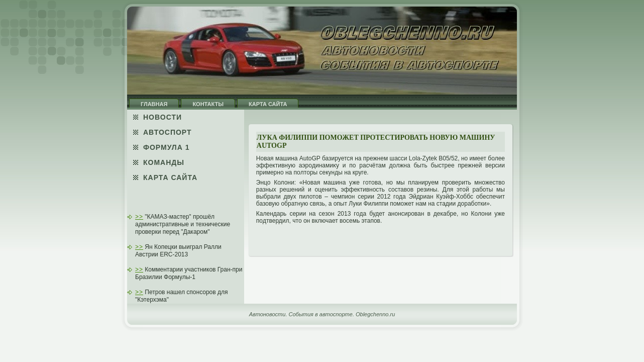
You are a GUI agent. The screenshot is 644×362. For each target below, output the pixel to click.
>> (139, 217)
